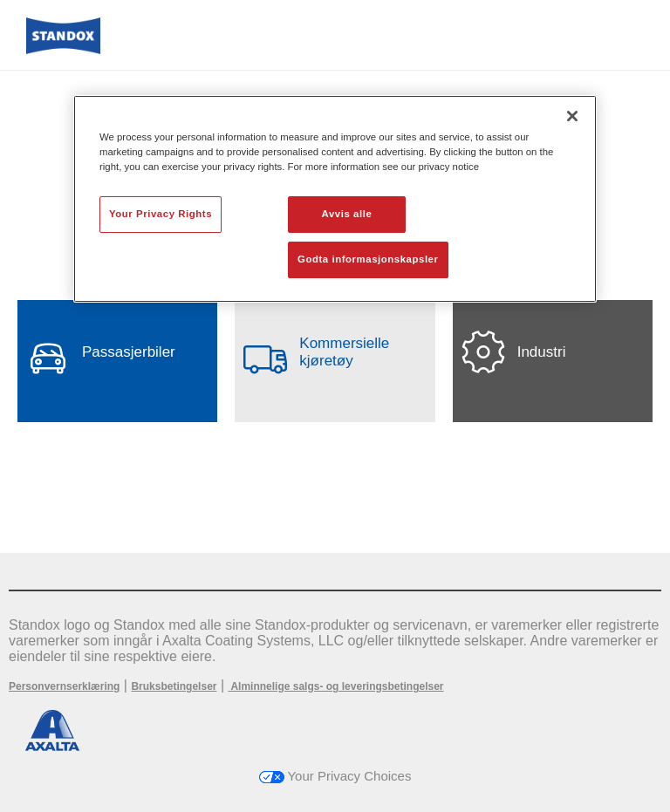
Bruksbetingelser (174, 686)
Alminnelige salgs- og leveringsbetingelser (336, 686)
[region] (335, 199)
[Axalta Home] (63, 49)
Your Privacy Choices (335, 776)
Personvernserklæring (64, 686)
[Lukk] (572, 116)
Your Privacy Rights (161, 214)
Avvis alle (347, 214)
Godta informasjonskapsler (368, 259)
